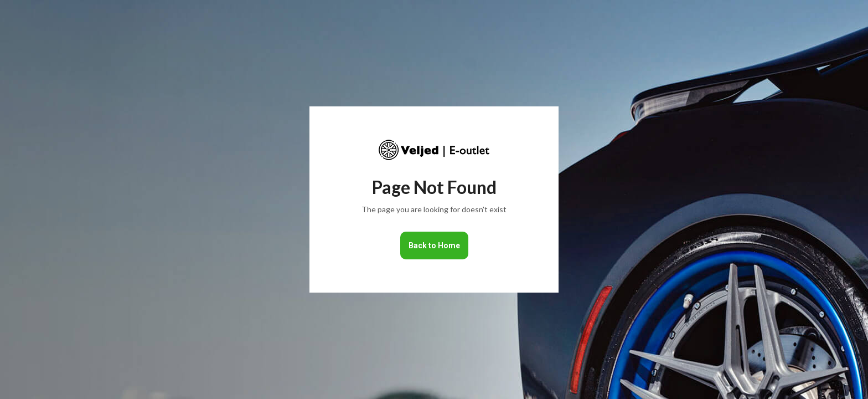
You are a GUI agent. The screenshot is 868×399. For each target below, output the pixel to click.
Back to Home (434, 245)
